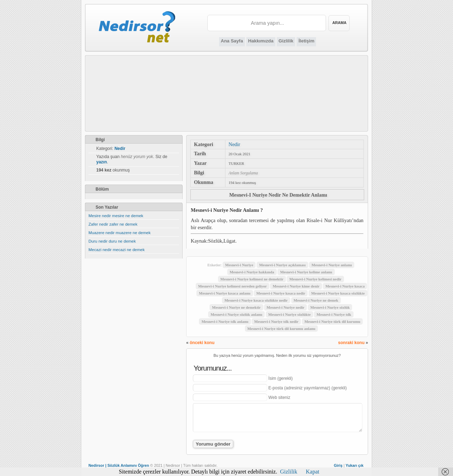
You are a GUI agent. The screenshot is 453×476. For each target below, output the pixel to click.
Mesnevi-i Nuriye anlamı (332, 265)
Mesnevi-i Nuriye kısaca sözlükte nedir (256, 300)
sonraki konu (351, 343)
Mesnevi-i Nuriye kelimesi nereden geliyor (233, 286)
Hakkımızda (261, 41)
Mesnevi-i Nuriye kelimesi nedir (315, 279)
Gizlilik (286, 41)
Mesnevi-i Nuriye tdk (334, 314)
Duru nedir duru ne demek (112, 241)
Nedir (234, 144)
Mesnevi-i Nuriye (239, 265)
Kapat (312, 472)
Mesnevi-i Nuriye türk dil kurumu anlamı (281, 329)
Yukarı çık (355, 465)
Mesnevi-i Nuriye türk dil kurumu (332, 321)
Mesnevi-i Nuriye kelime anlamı (306, 272)
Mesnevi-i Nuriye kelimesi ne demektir (252, 279)
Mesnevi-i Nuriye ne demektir (236, 307)
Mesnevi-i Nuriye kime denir (296, 286)
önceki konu (202, 343)
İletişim (306, 41)
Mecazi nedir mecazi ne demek (117, 250)
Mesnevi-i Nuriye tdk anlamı (225, 321)
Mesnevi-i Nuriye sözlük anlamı (236, 314)
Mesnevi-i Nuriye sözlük (330, 307)
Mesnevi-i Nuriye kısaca (345, 286)
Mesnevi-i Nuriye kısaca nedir (281, 293)
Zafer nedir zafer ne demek (113, 224)
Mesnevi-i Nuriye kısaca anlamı (225, 293)
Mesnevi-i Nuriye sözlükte (289, 314)
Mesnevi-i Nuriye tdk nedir (276, 321)
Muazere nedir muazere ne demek (119, 233)
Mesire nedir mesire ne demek (116, 216)
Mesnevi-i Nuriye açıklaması (282, 265)
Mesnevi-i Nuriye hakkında (252, 272)
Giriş (338, 465)
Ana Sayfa (232, 41)
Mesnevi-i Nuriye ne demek (316, 300)
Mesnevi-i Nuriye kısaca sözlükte (338, 293)
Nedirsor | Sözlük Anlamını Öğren (119, 465)
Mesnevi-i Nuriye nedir (285, 307)
